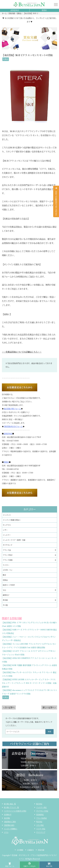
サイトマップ (41, 832)
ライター (6, 565)
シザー (5, 530)
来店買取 (7, 818)
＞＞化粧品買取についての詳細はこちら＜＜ (22, 352)
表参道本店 (15, 10)
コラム (6, 832)
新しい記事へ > (49, 707)
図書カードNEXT (9, 585)
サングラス (7, 525)
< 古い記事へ (9, 707)
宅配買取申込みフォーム (13, 427)
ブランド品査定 (41, 818)
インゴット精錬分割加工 (12, 520)
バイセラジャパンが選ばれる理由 (15, 811)
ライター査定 (41, 829)
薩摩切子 (6, 595)
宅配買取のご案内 (10, 822)
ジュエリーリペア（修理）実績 (14, 540)
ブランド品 (7, 550)
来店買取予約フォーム (12, 409)
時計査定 (39, 822)
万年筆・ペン (8, 570)
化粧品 (6, 59)
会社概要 (20, 850)
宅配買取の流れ (9, 825)
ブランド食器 (8, 560)
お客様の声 (8, 814)
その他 (5, 605)
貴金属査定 (40, 814)
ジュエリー (7, 535)
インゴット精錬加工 (11, 829)
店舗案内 (31, 850)
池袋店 (44, 10)
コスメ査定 (40, 825)
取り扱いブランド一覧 (11, 807)
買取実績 (41, 850)
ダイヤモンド (8, 545)
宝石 (4, 590)
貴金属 (5, 600)
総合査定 (39, 804)
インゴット (7, 515)
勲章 (4, 575)
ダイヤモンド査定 (42, 811)
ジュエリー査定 (41, 807)
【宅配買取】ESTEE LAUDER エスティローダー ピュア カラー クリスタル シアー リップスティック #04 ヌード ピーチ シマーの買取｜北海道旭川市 (29, 683)
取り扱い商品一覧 (10, 804)
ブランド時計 (8, 555)
